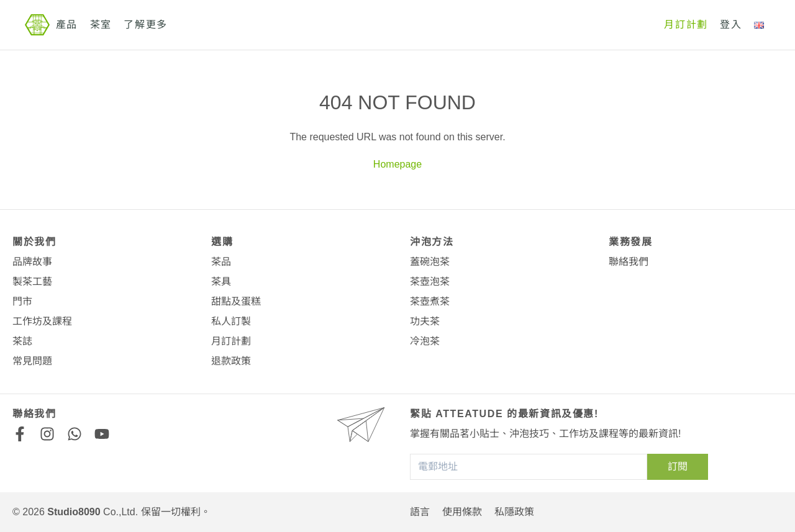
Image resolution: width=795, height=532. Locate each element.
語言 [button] (420, 512)
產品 (67, 25)
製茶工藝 (32, 282)
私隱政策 (514, 512)
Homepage (397, 164)
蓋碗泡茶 (430, 262)
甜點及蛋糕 (236, 301)
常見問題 (32, 361)
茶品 (221, 262)
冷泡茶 (425, 341)
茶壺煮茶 (430, 301)
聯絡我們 (629, 262)
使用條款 (462, 512)
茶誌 (22, 341)
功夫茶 (425, 321)
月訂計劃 (686, 25)
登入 (731, 25)
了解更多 (145, 25)
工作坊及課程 (42, 321)
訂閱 (678, 467)
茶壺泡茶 (430, 282)
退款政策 (231, 361)
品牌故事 (32, 262)
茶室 (101, 25)
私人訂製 (231, 321)
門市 (22, 301)
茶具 (221, 282)
